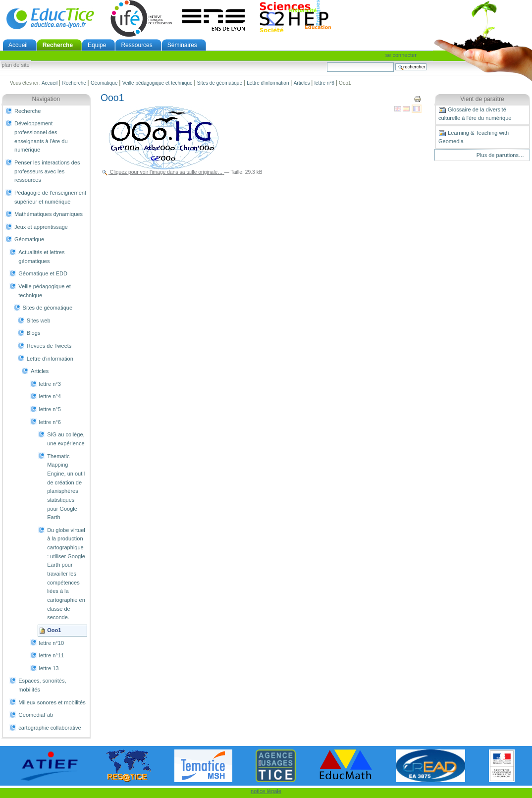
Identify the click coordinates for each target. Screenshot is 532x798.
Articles (302, 83)
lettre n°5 (50, 409)
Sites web (39, 320)
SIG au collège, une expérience (66, 439)
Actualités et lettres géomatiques (41, 257)
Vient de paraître (482, 99)
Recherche (58, 45)
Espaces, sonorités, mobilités (42, 685)
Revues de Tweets (49, 346)
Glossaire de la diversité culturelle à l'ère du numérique (475, 113)
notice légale (266, 791)
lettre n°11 (52, 655)
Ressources (136, 45)
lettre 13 (49, 668)
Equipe (97, 45)
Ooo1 (54, 630)
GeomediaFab (36, 715)
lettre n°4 (50, 396)
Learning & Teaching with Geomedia (474, 137)
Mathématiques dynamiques (49, 214)
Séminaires (182, 45)
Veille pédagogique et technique (158, 83)
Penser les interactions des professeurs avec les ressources (47, 171)
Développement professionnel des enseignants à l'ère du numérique (41, 136)
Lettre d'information (268, 83)
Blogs (34, 333)
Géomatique (104, 83)
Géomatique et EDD (43, 273)
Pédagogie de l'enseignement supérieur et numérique (50, 197)
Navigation (46, 99)
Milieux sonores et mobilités (52, 702)
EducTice (50, 18)
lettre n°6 (324, 83)
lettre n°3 (50, 384)
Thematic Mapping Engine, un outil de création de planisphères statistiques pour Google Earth (66, 487)
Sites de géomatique (220, 83)
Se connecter (401, 55)
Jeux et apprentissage (41, 227)
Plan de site (15, 65)
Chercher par (327, 62)
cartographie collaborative (50, 728)
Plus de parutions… (500, 155)
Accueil (18, 45)
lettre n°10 (52, 643)
